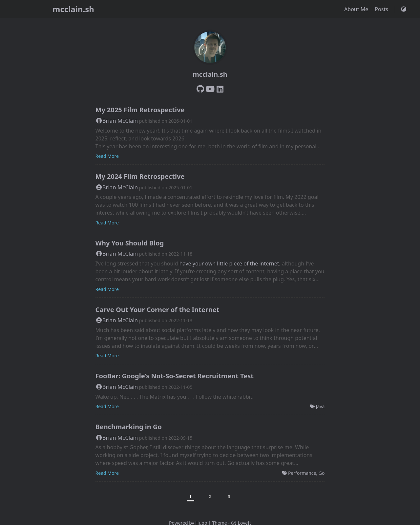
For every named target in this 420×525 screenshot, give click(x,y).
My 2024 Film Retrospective (140, 176)
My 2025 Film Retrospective (140, 110)
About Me (357, 9)
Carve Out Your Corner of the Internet (157, 310)
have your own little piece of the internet (229, 263)
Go (322, 473)
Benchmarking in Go (129, 427)
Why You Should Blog (130, 243)
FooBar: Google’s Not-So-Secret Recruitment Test (175, 376)
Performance (302, 473)
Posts (382, 9)
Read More (107, 156)
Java (320, 406)
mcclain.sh (73, 9)
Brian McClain (117, 121)
